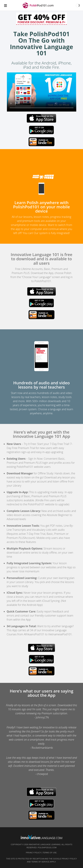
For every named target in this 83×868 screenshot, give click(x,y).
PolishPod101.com (47, 848)
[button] (78, 5)
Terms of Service (40, 862)
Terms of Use (50, 853)
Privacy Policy (34, 853)
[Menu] (5, 5)
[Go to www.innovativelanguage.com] (41, 837)
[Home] (38, 7)
